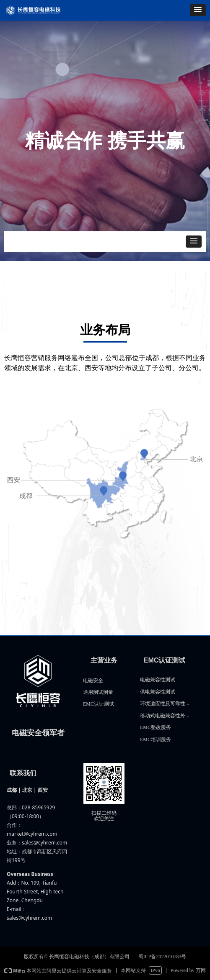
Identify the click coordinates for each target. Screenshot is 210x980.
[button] (198, 10)
